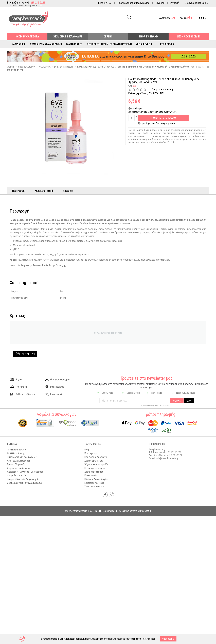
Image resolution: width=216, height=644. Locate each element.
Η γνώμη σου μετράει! (95, 468)
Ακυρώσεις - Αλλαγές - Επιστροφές (25, 472)
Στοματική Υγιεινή (121, 44)
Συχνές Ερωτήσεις (94, 461)
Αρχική (16, 379)
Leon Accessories (189, 36)
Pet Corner (167, 44)
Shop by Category (27, 36)
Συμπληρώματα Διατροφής (46, 44)
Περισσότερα (149, 639)
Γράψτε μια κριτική (162, 89)
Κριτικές (68, 191)
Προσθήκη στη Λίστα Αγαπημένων (158, 123)
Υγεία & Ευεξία (144, 44)
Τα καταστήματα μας (94, 487)
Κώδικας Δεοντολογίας (96, 479)
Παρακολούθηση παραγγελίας (133, 3)
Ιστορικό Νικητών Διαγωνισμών (23, 479)
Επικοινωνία (54, 394)
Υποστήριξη (19, 387)
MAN (189, 401)
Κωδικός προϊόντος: (138, 93)
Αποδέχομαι (168, 639)
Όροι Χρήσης (91, 453)
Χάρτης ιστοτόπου (94, 472)
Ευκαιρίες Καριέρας (94, 483)
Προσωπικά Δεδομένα (96, 457)
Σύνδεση (160, 3)
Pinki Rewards (55, 387)
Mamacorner (74, 44)
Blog (87, 450)
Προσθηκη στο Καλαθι (163, 118)
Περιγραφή (18, 191)
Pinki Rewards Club (16, 450)
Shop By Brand (148, 36)
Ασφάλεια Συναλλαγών (18, 468)
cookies (78, 639)
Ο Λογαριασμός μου (58, 379)
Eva (135, 86)
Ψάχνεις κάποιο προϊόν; (97, 464)
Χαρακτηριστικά (44, 191)
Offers (108, 36)
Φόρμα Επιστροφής (17, 475)
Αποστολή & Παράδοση (19, 461)
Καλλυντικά (18, 44)
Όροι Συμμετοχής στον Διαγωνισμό (25, 483)
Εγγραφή (175, 3)
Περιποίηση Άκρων (98, 44)
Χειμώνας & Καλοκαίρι (68, 36)
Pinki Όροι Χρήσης (16, 453)
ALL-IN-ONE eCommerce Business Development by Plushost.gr (121, 511)
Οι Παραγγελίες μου (23, 394)
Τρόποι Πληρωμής (16, 464)
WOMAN (177, 401)
